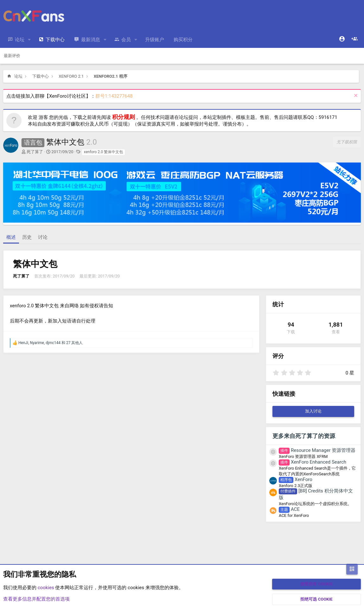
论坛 (20, 40)
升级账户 (155, 40)
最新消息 (91, 40)
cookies (46, 588)
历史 (27, 237)
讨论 (43, 237)
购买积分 (183, 40)
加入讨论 (313, 411)
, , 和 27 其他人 (51, 343)
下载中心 (55, 40)
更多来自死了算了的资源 (304, 436)
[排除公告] (355, 96)
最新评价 (12, 56)
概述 (11, 237)
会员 (126, 40)
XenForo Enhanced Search (313, 462)
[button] (29, 40)
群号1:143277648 (114, 96)
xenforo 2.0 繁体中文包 (103, 152)
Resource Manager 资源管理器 (317, 450)
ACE (289, 509)
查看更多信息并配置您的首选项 (36, 599)
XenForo (296, 479)
